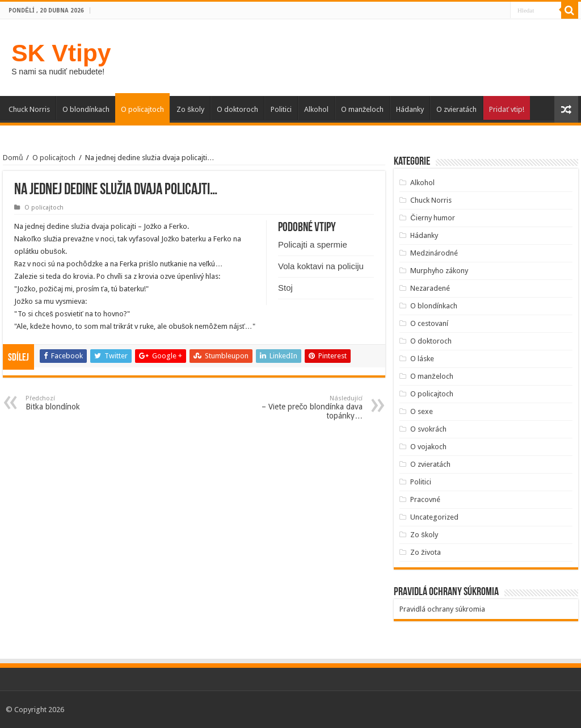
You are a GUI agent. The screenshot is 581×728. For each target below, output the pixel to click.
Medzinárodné (434, 253)
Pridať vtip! (507, 109)
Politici (281, 109)
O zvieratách (456, 109)
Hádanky (410, 109)
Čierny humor (432, 218)
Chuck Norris (29, 109)
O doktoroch (237, 109)
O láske (422, 359)
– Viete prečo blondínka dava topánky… (304, 407)
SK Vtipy (61, 53)
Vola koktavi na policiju (321, 266)
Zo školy (190, 109)
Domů (13, 158)
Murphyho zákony (439, 271)
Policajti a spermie (313, 244)
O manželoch (363, 109)
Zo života (426, 552)
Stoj (285, 288)
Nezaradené (430, 288)
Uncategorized (434, 517)
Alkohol (316, 109)
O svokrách (428, 429)
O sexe (422, 411)
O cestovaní (429, 323)
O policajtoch (142, 109)
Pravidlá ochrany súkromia (442, 609)
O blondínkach (86, 109)
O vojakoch (428, 447)
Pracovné (425, 499)
